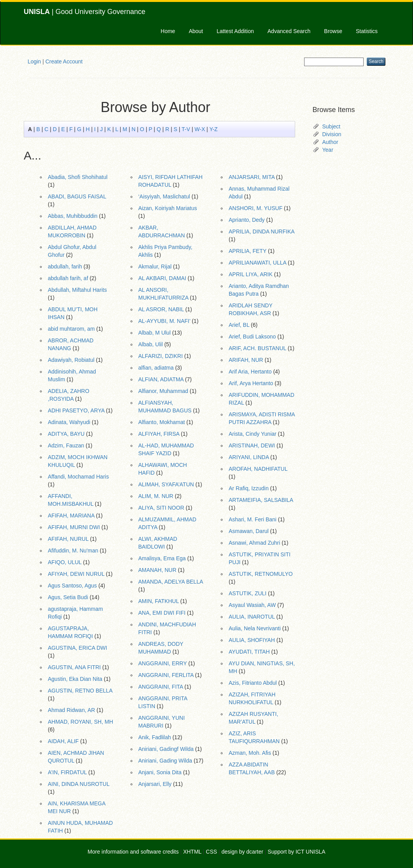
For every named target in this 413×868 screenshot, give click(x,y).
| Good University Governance (85, 12)
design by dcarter (242, 852)
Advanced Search (289, 31)
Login (34, 61)
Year (328, 150)
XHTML (192, 852)
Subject (332, 126)
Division (332, 134)
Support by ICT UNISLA (296, 852)
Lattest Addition (235, 31)
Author (330, 142)
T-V (186, 129)
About (196, 31)
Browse (333, 31)
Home (168, 31)
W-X (200, 129)
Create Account (64, 61)
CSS (211, 852)
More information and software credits (133, 852)
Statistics (367, 31)
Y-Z (213, 129)
